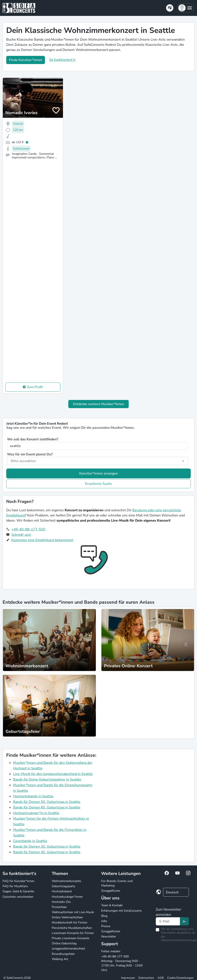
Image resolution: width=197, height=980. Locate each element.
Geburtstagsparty (63, 886)
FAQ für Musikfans (15, 886)
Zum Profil (35, 387)
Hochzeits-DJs (61, 902)
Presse (106, 926)
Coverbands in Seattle (30, 841)
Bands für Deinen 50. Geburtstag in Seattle (47, 802)
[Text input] (168, 921)
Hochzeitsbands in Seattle (33, 796)
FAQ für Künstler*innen (18, 881)
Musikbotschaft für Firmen (69, 923)
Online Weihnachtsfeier (67, 917)
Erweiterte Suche (98, 484)
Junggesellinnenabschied (68, 949)
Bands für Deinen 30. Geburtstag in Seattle (47, 847)
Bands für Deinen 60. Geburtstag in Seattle (47, 807)
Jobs (104, 921)
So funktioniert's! (62, 60)
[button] (186, 8)
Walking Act (60, 959)
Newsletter (109, 936)
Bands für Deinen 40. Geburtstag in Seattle (47, 852)
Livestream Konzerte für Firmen (73, 933)
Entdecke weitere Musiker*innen (98, 404)
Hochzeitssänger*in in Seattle (36, 813)
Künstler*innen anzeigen (98, 473)
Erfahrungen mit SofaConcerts (121, 911)
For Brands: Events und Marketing (117, 883)
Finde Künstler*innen (26, 60)
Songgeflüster (111, 891)
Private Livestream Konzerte (70, 938)
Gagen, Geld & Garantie (18, 891)
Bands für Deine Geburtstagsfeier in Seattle (47, 779)
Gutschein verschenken (18, 897)
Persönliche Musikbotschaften (72, 928)
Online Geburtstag (64, 943)
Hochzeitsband (62, 891)
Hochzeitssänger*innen (67, 897)
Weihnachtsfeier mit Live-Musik (73, 912)
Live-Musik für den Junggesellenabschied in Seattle (53, 774)
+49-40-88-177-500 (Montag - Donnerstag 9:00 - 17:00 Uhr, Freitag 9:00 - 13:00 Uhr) (122, 963)
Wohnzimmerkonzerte (66, 881)
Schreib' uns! (21, 535)
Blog (104, 916)
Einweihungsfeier (63, 954)
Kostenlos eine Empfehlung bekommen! (42, 540)
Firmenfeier (59, 907)
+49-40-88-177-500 (28, 529)
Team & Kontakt (112, 905)
